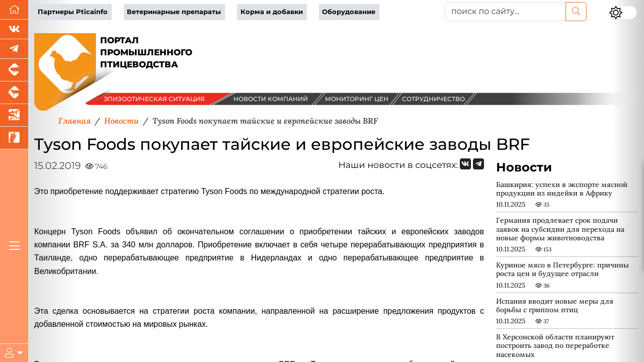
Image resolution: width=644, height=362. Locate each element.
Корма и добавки (272, 12)
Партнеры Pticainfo (73, 12)
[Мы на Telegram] (478, 164)
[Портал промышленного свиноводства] (14, 70)
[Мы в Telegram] (14, 49)
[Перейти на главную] (14, 10)
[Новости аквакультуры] (14, 115)
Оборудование (349, 12)
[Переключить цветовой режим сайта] (623, 13)
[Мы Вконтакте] (14, 29)
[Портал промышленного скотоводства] (14, 93)
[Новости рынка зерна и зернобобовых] (14, 138)
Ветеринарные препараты (174, 12)
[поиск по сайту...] (505, 12)
